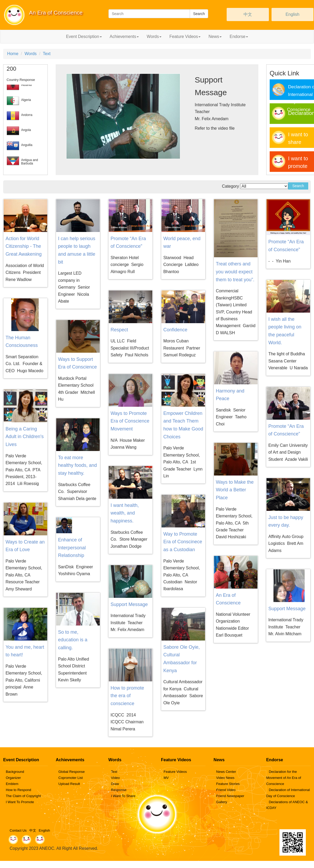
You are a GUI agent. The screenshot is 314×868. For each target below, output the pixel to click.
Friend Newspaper (230, 796)
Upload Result (69, 784)
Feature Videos (175, 772)
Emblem (12, 784)
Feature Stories (228, 784)
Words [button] (154, 37)
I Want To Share (123, 796)
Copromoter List (70, 778)
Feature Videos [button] (185, 37)
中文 (248, 14)
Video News (225, 778)
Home (13, 54)
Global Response (72, 772)
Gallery (222, 802)
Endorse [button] (239, 37)
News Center (226, 772)
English (292, 14)
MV (166, 778)
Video (115, 778)
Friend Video (226, 790)
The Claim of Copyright (23, 796)
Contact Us (18, 830)
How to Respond (18, 790)
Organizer (13, 778)
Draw (115, 784)
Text (47, 54)
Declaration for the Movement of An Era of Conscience (284, 778)
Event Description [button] (84, 37)
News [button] (215, 37)
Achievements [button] (124, 37)
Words (31, 54)
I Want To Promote (20, 802)
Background (15, 772)
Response (119, 790)
